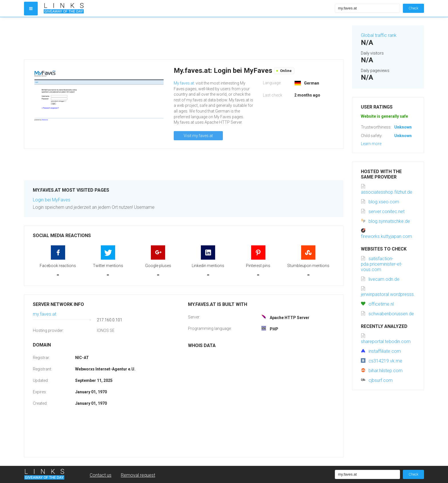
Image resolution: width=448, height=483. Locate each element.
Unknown (403, 127)
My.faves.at (184, 83)
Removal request (138, 475)
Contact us (101, 475)
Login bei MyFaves (52, 200)
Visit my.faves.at (198, 136)
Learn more (371, 144)
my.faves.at (45, 314)
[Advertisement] (184, 38)
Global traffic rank (379, 35)
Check (413, 8)
